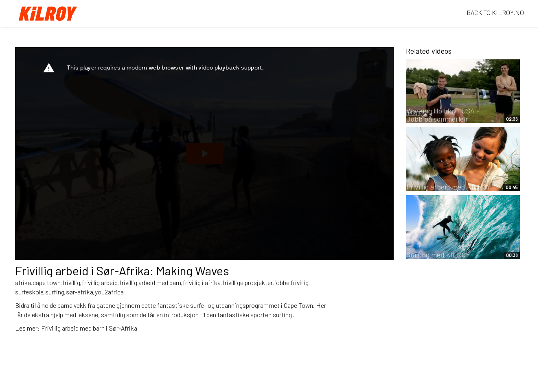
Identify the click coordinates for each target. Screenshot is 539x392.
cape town (47, 282)
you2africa (109, 292)
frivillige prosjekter (248, 282)
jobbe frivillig (291, 282)
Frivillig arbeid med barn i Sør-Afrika (89, 328)
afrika (23, 282)
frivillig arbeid (100, 282)
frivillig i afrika (202, 282)
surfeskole (29, 292)
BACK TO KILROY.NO (495, 12)
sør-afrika (80, 292)
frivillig (71, 282)
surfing (55, 292)
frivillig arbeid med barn (150, 282)
